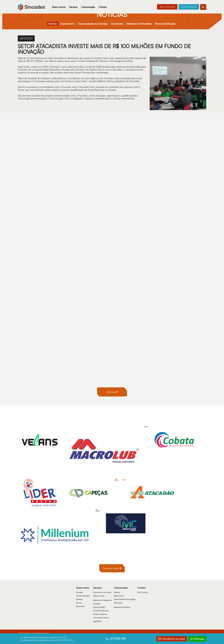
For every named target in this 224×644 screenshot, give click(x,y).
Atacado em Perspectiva (103, 597)
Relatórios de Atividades (139, 24)
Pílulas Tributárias (100, 611)
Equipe (79, 600)
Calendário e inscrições (102, 589)
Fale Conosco (143, 589)
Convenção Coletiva (101, 615)
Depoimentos (67, 24)
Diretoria (79, 596)
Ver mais (112, 389)
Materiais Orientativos (122, 604)
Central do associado (189, 7)
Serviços (73, 7)
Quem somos (59, 7)
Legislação (97, 618)
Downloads (117, 24)
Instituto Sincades (83, 593)
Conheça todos (112, 565)
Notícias (53, 24)
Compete (97, 601)
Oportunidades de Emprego (93, 24)
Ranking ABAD (99, 604)
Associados (80, 603)
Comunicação (88, 7)
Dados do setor (99, 593)
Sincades (79, 589)
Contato (103, 7)
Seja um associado (167, 7)
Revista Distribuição (165, 24)
